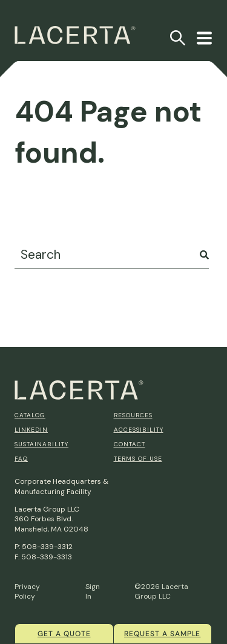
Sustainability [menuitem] (41, 444)
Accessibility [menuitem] (139, 430)
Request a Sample (162, 634)
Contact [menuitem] (130, 444)
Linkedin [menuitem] (31, 430)
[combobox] (112, 255)
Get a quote (64, 634)
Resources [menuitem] (133, 415)
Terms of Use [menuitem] (138, 459)
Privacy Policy (27, 592)
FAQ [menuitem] (21, 459)
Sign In (93, 592)
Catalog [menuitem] (30, 415)
